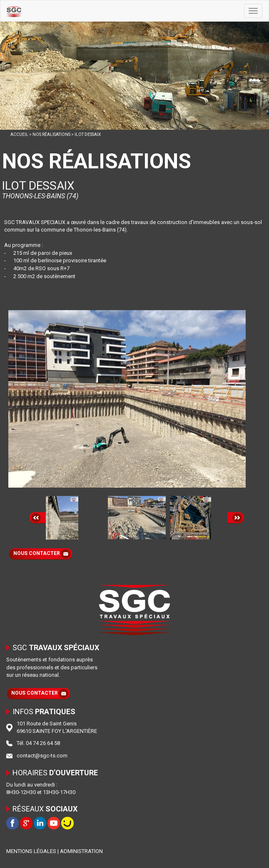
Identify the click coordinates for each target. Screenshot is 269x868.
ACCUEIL (19, 134)
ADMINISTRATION (81, 851)
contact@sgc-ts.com (42, 756)
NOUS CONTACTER (37, 553)
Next (235, 518)
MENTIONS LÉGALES (31, 851)
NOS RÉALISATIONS (51, 134)
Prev (38, 518)
